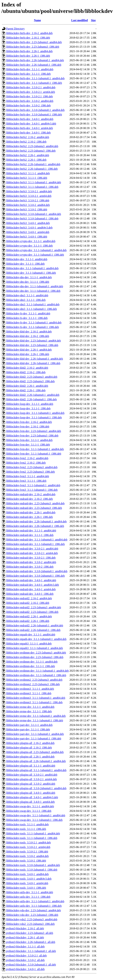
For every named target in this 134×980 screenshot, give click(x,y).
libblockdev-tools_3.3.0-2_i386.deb (26, 861)
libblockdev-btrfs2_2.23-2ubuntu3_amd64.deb (32, 146)
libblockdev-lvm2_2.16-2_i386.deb (26, 463)
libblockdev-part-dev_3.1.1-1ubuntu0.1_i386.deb (34, 739)
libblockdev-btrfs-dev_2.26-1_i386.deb (28, 56)
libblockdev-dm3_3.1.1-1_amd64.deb (27, 295)
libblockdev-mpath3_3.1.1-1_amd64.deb (29, 644)
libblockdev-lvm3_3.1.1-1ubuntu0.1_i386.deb (32, 490)
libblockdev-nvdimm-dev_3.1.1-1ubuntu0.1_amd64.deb (37, 671)
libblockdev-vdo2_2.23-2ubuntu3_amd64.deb (32, 919)
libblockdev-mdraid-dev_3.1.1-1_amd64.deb (31, 531)
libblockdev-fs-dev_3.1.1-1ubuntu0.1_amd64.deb (34, 323)
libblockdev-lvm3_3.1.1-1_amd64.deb (28, 476)
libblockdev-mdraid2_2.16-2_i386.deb (28, 603)
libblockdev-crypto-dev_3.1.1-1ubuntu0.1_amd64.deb (36, 250)
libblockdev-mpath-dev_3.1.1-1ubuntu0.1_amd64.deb (36, 639)
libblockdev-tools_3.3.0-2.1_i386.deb (27, 852)
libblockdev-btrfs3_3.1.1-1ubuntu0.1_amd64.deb (34, 182)
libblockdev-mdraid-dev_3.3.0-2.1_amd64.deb (32, 549)
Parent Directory (15, 29)
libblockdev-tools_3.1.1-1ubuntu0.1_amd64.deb (33, 833)
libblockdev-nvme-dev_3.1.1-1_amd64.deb (30, 707)
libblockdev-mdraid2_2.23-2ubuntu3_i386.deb (32, 612)
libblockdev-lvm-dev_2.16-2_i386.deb (28, 427)
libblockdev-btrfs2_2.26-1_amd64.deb (28, 155)
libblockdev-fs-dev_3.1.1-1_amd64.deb (28, 313)
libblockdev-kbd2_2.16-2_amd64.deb (27, 368)
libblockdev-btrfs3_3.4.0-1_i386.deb (27, 237)
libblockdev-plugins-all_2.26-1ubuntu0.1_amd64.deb (36, 761)
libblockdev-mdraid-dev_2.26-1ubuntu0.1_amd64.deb (36, 521)
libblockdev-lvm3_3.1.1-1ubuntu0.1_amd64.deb (33, 485)
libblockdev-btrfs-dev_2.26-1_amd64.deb (29, 51)
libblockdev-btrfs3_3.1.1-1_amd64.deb (28, 173)
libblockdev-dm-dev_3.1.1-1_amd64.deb (29, 277)
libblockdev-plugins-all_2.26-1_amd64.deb (30, 757)
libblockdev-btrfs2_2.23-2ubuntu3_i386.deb (31, 151)
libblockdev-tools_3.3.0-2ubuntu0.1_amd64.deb (33, 865)
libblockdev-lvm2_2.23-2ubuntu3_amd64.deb (32, 467)
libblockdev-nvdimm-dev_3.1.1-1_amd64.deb (32, 662)
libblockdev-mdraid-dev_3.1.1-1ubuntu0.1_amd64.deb (37, 540)
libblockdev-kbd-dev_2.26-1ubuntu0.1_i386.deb (33, 363)
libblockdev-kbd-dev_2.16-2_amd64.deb (29, 332)
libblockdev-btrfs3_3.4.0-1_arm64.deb (28, 232)
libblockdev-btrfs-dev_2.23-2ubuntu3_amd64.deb (34, 42)
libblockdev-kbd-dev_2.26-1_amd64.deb (29, 350)
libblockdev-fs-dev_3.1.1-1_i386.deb (27, 318)
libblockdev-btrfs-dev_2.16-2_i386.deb (28, 38)
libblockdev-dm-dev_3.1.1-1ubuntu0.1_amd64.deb (35, 286)
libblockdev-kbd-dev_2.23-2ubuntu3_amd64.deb (33, 341)
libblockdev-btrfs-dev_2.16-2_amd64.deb (29, 33)
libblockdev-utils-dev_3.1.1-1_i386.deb (28, 897)
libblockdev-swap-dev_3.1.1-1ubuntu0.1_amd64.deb (36, 815)
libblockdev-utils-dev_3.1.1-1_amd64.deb (30, 892)
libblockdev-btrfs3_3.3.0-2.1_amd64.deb (29, 191)
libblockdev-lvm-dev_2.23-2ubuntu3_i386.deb (32, 436)
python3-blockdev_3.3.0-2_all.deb (25, 960)
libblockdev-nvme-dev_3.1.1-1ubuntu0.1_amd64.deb (36, 716)
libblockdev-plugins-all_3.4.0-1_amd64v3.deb (32, 797)
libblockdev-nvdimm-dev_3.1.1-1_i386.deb (31, 666)
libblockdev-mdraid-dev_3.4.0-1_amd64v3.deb (33, 585)
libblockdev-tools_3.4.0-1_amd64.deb (27, 874)
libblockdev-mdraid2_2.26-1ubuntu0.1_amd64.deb (35, 625)
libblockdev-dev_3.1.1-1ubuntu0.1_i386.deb (31, 273)
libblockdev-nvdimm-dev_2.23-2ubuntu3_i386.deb (35, 657)
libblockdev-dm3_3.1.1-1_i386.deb (26, 300)
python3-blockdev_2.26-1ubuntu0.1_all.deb (31, 942)
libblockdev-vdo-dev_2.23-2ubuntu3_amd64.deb (33, 910)
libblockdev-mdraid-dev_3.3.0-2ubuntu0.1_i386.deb (35, 576)
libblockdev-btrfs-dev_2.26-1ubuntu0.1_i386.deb (34, 65)
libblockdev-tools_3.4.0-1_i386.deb (26, 888)
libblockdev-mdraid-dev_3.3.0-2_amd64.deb (31, 562)
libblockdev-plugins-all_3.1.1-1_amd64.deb (31, 766)
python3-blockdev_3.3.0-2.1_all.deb (26, 956)
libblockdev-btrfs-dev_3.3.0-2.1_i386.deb (29, 96)
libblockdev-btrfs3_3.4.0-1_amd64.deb (28, 223)
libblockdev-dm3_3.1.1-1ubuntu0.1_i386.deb (31, 309)
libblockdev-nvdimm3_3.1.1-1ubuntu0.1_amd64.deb (36, 698)
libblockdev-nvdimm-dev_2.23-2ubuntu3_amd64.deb (36, 653)
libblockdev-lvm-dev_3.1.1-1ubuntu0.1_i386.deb (34, 454)
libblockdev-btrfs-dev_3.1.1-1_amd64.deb (30, 69)
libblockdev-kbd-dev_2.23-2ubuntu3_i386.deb (32, 345)
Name (38, 20)
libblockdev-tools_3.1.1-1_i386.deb (26, 829)
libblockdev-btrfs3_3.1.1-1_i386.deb (27, 178)
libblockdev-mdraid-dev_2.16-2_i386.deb (29, 499)
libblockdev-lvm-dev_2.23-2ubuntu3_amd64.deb (34, 431)
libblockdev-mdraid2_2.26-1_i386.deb (28, 621)
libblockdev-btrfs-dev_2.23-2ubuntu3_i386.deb (33, 47)
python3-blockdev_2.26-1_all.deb (25, 937)
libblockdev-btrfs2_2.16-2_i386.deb (26, 142)
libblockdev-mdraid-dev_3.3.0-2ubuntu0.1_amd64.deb (37, 571)
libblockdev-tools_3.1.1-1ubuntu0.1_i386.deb (32, 838)
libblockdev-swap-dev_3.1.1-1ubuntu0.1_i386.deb (34, 820)
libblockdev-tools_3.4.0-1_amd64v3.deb (29, 879)
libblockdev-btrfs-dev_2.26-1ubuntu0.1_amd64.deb (35, 60)
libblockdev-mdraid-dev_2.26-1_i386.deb (29, 517)
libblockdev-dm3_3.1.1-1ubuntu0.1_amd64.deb (33, 304)
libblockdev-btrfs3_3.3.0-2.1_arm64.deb (29, 196)
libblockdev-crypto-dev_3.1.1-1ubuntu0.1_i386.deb (35, 255)
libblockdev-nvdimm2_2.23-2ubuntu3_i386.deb (33, 684)
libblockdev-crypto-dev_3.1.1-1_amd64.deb (31, 241)
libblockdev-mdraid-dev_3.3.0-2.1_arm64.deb (32, 553)
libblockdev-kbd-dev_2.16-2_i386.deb (28, 336)
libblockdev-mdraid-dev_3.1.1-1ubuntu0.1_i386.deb (35, 544)
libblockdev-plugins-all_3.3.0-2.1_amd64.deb (32, 775)
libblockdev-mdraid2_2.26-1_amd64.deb (29, 616)
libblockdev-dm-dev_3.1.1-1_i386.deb (28, 282)
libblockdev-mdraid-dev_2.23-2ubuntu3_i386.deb (34, 508)
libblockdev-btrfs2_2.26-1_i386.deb (26, 160)
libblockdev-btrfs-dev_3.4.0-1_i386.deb (28, 133)
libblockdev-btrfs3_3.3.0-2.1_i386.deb (28, 200)
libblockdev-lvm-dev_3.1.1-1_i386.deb (28, 445)
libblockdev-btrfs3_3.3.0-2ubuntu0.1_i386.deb (32, 219)
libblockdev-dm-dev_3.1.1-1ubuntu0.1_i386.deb (33, 291)
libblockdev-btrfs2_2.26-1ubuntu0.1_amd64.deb (33, 164)
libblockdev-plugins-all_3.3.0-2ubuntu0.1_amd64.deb (36, 788)
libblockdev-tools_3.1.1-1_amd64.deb (27, 824)
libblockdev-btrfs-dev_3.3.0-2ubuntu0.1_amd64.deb (35, 110)
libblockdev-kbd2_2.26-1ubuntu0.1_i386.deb (31, 399)
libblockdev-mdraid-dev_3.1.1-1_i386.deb (30, 535)
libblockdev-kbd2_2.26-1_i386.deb (26, 390)
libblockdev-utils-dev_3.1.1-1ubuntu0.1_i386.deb (34, 906)
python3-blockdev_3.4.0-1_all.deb (25, 969)
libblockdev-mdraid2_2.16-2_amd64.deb (29, 598)
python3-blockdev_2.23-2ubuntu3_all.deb (30, 933)
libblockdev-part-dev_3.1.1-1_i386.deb (28, 729)
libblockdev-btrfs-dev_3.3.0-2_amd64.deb (30, 101)
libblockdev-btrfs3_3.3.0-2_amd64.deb (28, 205)
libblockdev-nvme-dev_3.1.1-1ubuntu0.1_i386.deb (35, 720)
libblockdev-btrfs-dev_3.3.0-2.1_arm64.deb (31, 92)
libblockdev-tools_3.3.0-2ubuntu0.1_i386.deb (32, 870)
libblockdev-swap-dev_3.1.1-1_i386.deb (29, 811)
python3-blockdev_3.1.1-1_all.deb (25, 947)
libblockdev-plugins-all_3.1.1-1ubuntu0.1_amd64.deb (36, 770)
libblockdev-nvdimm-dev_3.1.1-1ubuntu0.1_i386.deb (36, 675)
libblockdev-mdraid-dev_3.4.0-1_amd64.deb (31, 580)
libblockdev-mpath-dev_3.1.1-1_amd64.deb (31, 635)
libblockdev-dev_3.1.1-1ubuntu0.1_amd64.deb (32, 268)
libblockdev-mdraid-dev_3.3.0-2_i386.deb (30, 567)
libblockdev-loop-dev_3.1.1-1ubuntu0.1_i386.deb (34, 417)
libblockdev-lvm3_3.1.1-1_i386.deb (26, 481)
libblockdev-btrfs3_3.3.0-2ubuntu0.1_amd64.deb (34, 214)
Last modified (79, 20)
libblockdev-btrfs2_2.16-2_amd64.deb (28, 137)
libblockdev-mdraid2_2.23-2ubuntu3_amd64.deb (34, 607)
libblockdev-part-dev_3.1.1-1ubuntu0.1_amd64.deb (35, 734)
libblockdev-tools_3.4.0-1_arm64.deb (27, 883)
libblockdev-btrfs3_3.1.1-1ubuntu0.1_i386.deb (32, 187)
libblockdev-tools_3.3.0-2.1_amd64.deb (28, 843)
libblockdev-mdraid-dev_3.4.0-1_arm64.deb (31, 589)
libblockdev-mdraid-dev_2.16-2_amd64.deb (31, 494)
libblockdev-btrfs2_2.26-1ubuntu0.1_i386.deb (32, 169)
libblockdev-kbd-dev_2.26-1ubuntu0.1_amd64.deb (35, 359)
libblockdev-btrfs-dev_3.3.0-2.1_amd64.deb (31, 87)
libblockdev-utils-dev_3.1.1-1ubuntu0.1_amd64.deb (35, 901)
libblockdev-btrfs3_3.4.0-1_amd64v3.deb (29, 228)
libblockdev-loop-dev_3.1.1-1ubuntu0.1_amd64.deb (35, 413)
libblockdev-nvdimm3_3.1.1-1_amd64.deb (30, 689)
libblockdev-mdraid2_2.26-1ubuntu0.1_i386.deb (33, 630)
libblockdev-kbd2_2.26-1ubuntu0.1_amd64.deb (33, 395)
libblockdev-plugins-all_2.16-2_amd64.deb (30, 743)
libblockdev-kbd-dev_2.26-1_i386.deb (28, 354)
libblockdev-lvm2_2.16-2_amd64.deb (27, 458)
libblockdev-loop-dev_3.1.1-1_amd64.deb (30, 404)
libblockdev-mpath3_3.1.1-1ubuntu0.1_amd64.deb (34, 648)
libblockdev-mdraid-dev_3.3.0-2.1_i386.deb (31, 558)
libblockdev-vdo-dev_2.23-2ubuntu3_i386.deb (32, 915)
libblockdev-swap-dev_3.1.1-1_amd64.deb (30, 806)
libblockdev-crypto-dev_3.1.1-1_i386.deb (29, 246)
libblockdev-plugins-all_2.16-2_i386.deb (29, 748)
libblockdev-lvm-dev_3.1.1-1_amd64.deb (29, 440)
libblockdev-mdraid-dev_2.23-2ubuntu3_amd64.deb (35, 503)
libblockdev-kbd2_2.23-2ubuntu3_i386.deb (30, 381)
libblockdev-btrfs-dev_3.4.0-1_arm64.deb (29, 128)
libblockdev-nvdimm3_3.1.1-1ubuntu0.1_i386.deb (34, 702)
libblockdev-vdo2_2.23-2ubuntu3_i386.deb (30, 924)
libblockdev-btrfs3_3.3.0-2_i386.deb (27, 209)
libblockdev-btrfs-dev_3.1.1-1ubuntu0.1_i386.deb (34, 83)
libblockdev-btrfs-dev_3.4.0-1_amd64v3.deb (31, 124)
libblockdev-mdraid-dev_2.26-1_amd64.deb (31, 512)
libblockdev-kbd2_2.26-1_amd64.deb (27, 386)
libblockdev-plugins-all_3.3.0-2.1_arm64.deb (31, 779)
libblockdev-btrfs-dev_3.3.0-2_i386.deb (28, 105)
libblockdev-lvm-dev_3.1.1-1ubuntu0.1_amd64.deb (35, 449)
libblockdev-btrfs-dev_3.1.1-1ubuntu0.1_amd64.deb (35, 78)
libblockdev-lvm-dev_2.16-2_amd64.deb (29, 422)
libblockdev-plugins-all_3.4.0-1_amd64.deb (31, 793)
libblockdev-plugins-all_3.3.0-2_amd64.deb (31, 784)
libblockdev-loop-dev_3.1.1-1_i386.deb (28, 408)
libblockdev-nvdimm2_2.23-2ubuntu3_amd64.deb (34, 680)
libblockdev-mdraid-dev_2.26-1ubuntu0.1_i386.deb (35, 526)
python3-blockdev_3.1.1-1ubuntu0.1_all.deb (31, 951)
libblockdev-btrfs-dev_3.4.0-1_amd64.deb (30, 119)
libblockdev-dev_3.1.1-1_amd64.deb (27, 259)
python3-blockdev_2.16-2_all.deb (25, 928)
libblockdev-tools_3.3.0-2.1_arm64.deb (28, 847)
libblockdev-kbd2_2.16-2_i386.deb (26, 372)
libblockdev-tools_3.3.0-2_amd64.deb (27, 856)
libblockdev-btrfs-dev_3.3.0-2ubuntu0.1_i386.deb (34, 115)
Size (93, 20)
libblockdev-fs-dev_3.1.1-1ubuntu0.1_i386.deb (32, 327)
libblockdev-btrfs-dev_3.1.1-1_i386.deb (28, 74)
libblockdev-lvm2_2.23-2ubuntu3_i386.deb (30, 472)
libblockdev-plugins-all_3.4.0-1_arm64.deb (30, 802)
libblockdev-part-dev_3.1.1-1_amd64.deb (29, 725)
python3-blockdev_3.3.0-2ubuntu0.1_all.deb (31, 965)
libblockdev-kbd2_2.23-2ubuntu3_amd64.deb (32, 377)
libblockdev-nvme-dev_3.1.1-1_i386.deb (29, 711)
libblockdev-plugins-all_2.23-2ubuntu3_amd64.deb (35, 752)
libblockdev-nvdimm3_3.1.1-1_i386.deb (29, 693)
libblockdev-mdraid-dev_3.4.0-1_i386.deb (30, 594)
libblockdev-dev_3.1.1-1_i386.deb (25, 264)
